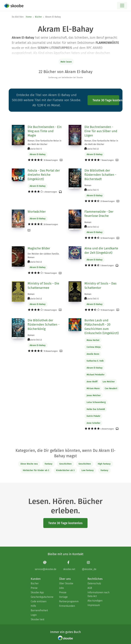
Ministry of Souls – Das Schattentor (100, 286)
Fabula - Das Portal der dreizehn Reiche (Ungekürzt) (44, 175)
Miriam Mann (93, 388)
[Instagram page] (89, 566)
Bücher (38, 17)
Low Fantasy (88, 470)
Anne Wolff (92, 382)
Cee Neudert (111, 388)
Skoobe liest (37, 619)
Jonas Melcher (94, 395)
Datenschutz (94, 583)
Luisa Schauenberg (96, 402)
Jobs (61, 588)
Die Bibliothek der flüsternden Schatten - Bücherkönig (44, 325)
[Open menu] (122, 6)
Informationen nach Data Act (98, 594)
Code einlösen (39, 601)
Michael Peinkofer (96, 375)
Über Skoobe (66, 583)
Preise (34, 588)
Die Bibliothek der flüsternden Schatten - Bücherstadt (100, 175)
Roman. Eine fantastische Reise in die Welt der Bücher (44, 143)
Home (29, 17)
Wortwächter (37, 212)
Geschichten (65, 464)
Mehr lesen (66, 62)
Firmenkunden (67, 606)
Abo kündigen (95, 601)
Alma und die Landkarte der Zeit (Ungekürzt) (101, 250)
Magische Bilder (39, 248)
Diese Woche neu (29, 464)
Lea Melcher (109, 382)
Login (34, 615)
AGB (90, 588)
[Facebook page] (69, 566)
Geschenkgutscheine (42, 597)
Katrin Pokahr (94, 416)
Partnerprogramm (69, 601)
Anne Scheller (94, 423)
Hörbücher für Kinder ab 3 (36, 470)
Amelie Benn (93, 354)
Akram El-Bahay (38, 154)
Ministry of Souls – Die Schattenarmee (43, 286)
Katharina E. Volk (95, 361)
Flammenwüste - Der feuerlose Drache (99, 214)
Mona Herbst (93, 340)
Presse (63, 592)
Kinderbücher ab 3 (65, 470)
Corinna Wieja (94, 347)
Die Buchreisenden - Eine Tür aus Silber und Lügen (101, 131)
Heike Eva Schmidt (96, 409)
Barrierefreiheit (39, 610)
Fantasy (49, 464)
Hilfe (33, 606)
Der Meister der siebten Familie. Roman (43, 256)
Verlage (63, 597)
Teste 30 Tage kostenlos (106, 100)
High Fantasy (104, 464)
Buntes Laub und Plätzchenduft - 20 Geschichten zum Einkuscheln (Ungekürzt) (102, 327)
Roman (88, 185)
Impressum (94, 605)
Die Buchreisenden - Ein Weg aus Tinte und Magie (45, 131)
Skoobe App (37, 592)
